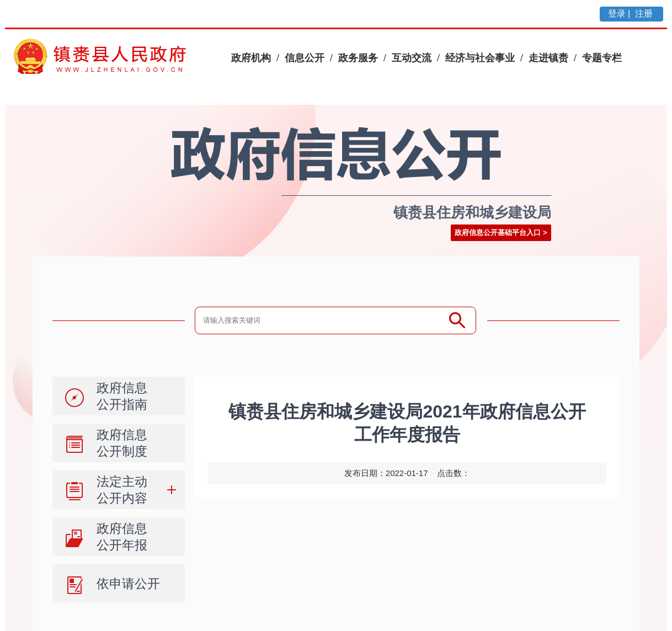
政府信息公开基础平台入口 (498, 232)
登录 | (620, 14)
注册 (645, 14)
